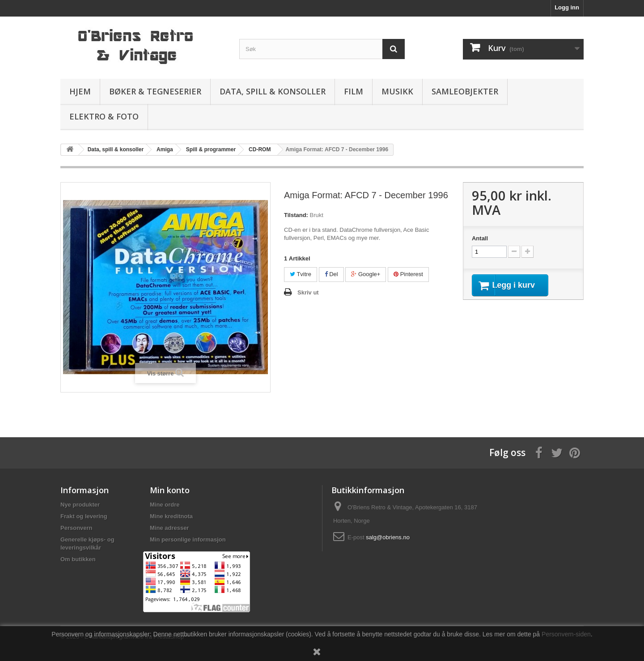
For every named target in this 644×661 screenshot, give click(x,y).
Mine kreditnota (171, 516)
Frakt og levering (84, 516)
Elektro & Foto (104, 116)
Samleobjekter (465, 91)
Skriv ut (308, 292)
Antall (480, 238)
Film (354, 91)
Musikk (397, 91)
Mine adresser (169, 528)
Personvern (76, 528)
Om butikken (78, 559)
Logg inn (567, 7)
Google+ (366, 274)
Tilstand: (296, 215)
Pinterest (408, 274)
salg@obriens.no (388, 537)
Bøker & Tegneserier (155, 91)
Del (331, 274)
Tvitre (301, 274)
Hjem (80, 91)
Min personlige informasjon (188, 539)
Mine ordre (165, 505)
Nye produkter (80, 505)
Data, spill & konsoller (273, 91)
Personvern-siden (566, 634)
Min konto (170, 490)
